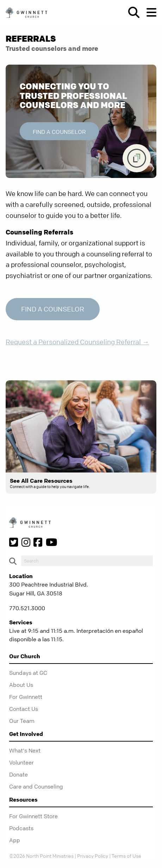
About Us (21, 685)
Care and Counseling (36, 786)
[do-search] (87, 561)
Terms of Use (126, 856)
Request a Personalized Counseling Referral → (77, 342)
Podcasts (21, 828)
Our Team (22, 721)
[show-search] (131, 12)
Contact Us (24, 709)
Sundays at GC (28, 673)
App (15, 840)
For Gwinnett (26, 697)
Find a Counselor (59, 132)
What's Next (25, 750)
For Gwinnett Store (33, 816)
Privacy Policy (93, 856)
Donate (18, 774)
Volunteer (21, 762)
